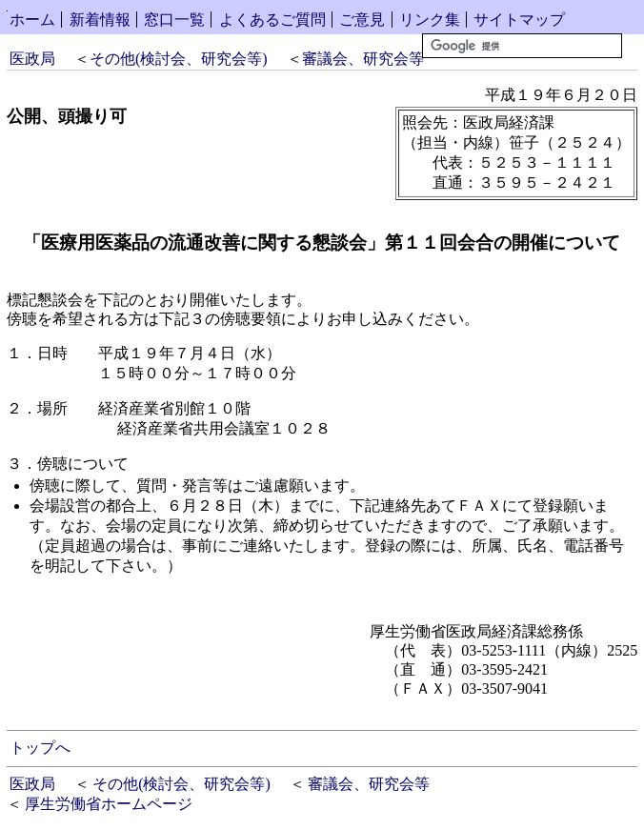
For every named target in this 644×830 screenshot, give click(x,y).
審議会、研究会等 (363, 59)
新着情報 (100, 20)
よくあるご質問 (272, 20)
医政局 (32, 59)
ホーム (32, 20)
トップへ (40, 748)
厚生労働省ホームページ (109, 804)
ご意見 (362, 20)
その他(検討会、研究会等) (179, 59)
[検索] (522, 46)
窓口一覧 (174, 20)
